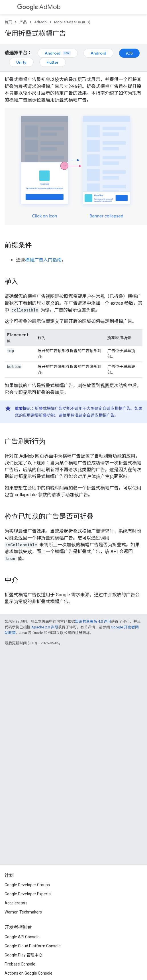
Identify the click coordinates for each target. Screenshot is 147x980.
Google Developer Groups (27, 885)
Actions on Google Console (28, 973)
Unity (21, 62)
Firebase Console (20, 964)
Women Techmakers (23, 912)
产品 (23, 22)
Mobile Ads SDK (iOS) (72, 22)
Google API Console (22, 937)
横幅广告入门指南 (43, 260)
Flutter (53, 62)
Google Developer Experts (28, 894)
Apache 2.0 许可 (45, 627)
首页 (8, 22)
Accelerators (16, 903)
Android (58, 53)
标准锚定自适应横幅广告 (93, 415)
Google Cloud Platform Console (33, 946)
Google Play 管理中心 (24, 955)
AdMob (39, 7)
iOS (129, 53)
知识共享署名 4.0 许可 (93, 621)
